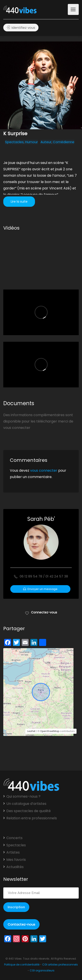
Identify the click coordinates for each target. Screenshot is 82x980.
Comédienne (64, 142)
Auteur (46, 142)
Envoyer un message (40, 589)
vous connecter (44, 470)
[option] (41, 85)
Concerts (14, 838)
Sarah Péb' (41, 519)
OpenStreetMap (50, 731)
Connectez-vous (41, 612)
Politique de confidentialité (22, 965)
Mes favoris (16, 860)
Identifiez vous (21, 28)
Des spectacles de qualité (29, 811)
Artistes (13, 852)
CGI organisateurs (42, 970)
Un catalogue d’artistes (26, 804)
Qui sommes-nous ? (23, 797)
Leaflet (31, 731)
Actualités (15, 867)
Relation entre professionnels (32, 818)
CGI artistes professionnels (60, 965)
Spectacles (14, 142)
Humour (31, 142)
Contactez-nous (21, 924)
